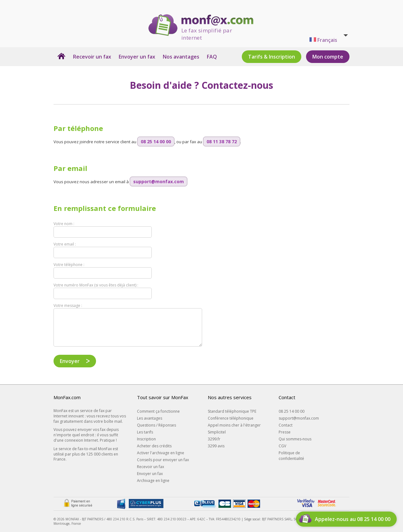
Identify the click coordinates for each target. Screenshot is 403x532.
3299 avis (216, 446)
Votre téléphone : (69, 265)
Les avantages (150, 418)
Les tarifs (145, 432)
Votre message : (68, 306)
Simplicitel (217, 432)
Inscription (146, 439)
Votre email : (65, 244)
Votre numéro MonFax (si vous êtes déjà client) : (96, 285)
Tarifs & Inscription (272, 57)
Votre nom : (64, 224)
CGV (282, 446)
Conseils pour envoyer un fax (163, 460)
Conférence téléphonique (231, 418)
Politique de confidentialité (291, 456)
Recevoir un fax (92, 57)
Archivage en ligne (153, 481)
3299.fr (214, 439)
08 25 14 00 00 (292, 411)
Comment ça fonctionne (158, 411)
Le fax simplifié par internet (207, 31)
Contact (286, 425)
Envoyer (70, 361)
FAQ (212, 57)
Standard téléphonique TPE (232, 411)
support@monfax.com (299, 418)
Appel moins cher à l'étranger (234, 425)
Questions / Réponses (156, 425)
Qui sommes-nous (295, 439)
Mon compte (328, 57)
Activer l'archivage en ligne (161, 453)
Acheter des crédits (154, 446)
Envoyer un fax (137, 57)
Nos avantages (181, 57)
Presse (285, 432)
